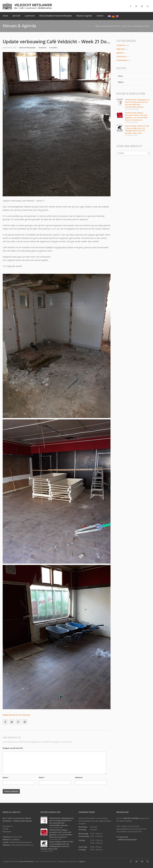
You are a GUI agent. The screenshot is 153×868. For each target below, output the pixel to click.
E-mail (142, 6)
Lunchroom (121, 56)
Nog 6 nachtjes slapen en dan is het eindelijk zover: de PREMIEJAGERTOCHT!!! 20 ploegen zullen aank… (137, 129)
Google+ (18, 722)
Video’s (121, 82)
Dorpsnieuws (122, 60)
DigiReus (82, 861)
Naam (6, 777)
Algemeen (121, 49)
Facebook (130, 6)
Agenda (120, 53)
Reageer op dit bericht (13, 748)
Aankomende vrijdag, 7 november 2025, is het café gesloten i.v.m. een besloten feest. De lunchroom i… (136, 116)
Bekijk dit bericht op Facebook (16, 715)
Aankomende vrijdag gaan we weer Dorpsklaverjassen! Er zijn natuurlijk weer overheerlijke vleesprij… (137, 103)
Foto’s (120, 76)
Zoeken (148, 153)
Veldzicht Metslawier (27, 861)
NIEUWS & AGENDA (131, 818)
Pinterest (25, 722)
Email (42, 777)
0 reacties (53, 48)
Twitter (136, 6)
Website (79, 777)
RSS (148, 6)
